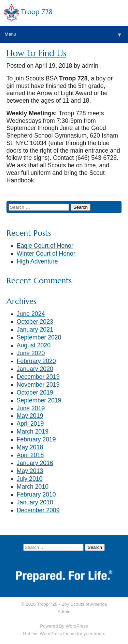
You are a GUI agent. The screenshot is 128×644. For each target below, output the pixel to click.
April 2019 (30, 424)
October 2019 (35, 392)
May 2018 (30, 447)
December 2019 (38, 377)
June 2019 (31, 408)
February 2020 (36, 361)
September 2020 (39, 337)
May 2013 (30, 471)
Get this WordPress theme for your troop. (64, 634)
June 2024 (31, 314)
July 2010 (30, 479)
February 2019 (36, 439)
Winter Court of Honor (46, 254)
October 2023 (35, 322)
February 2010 (36, 494)
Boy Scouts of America (84, 604)
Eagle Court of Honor (45, 246)
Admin (64, 612)
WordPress (77, 626)
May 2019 (30, 416)
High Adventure (37, 261)
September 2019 (39, 400)
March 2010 (33, 487)
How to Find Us (36, 53)
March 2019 (33, 432)
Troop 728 (37, 12)
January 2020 (35, 369)
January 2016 (35, 463)
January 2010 (35, 502)
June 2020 (31, 353)
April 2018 (30, 455)
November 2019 (38, 385)
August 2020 (34, 345)
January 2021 (35, 330)
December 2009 (38, 510)
